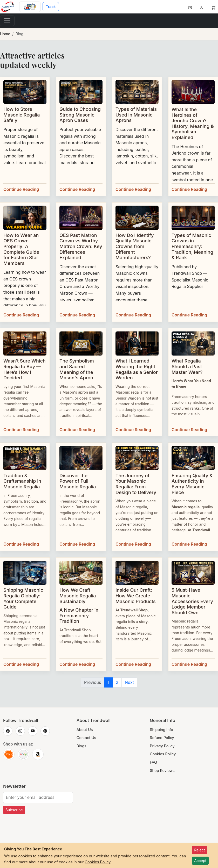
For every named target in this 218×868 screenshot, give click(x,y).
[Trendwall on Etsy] (9, 754)
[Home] (10, 7)
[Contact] (190, 7)
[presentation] (43, 835)
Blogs (81, 746)
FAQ (153, 762)
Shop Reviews (162, 771)
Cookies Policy (163, 754)
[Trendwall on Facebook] (8, 731)
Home (5, 34)
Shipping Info (161, 730)
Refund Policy (162, 738)
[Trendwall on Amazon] (38, 754)
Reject (199, 850)
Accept (200, 861)
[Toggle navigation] (7, 21)
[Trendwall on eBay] (23, 754)
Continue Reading (21, 189)
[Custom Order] (30, 7)
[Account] (201, 7)
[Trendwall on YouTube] (33, 731)
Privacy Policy (162, 746)
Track (51, 7)
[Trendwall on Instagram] (20, 731)
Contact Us (86, 738)
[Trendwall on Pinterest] (45, 731)
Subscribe (14, 810)
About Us (85, 730)
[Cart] (213, 7)
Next (129, 682)
